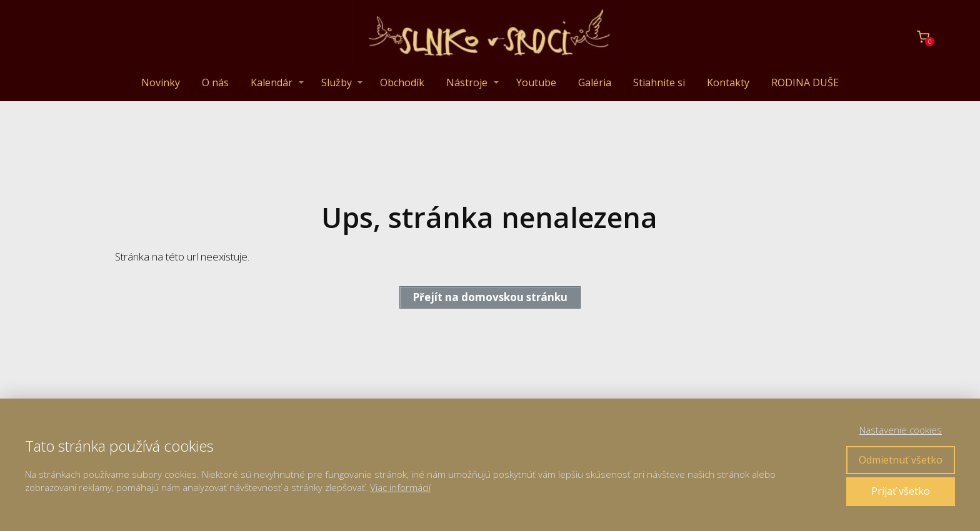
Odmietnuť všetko (901, 460)
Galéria (595, 82)
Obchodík (402, 82)
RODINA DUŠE (805, 82)
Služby (337, 82)
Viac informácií (400, 487)
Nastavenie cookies (901, 430)
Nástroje (467, 82)
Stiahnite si (659, 82)
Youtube (536, 82)
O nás (215, 82)
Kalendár (272, 82)
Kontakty (728, 82)
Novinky (161, 82)
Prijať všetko (901, 491)
